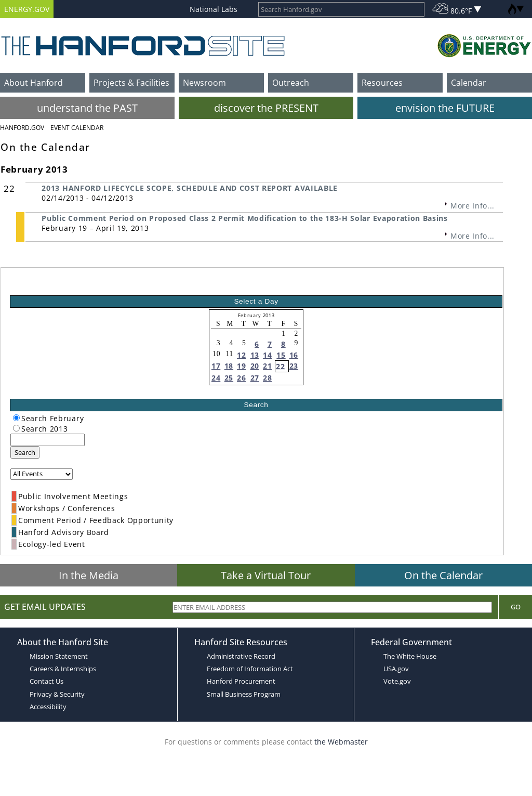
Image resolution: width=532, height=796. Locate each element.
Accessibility (48, 707)
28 (267, 378)
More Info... (473, 206)
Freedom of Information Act (250, 669)
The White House (410, 656)
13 (255, 355)
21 (267, 366)
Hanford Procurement (241, 681)
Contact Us (46, 681)
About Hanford (34, 83)
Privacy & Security (57, 694)
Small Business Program (244, 694)
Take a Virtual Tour (266, 575)
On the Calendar (443, 575)
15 (281, 355)
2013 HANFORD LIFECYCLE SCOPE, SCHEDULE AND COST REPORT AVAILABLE (190, 188)
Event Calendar (77, 128)
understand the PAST (87, 108)
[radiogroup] (16, 418)
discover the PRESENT (266, 108)
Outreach (291, 83)
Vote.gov (397, 681)
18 (229, 366)
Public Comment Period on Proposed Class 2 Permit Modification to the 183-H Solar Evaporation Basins (244, 218)
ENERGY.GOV (27, 9)
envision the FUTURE (445, 108)
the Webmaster (341, 742)
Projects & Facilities (131, 83)
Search (25, 452)
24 (216, 378)
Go (516, 607)
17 (216, 366)
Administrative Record (241, 656)
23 (294, 366)
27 (255, 378)
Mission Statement (59, 656)
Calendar (469, 83)
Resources (382, 83)
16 (294, 355)
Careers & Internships (63, 669)
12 (241, 355)
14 (267, 355)
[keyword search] (48, 440)
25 (229, 378)
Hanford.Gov (22, 128)
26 (241, 378)
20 (255, 366)
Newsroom (204, 83)
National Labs (214, 9)
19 (241, 366)
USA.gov (396, 669)
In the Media (89, 575)
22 (280, 366)
